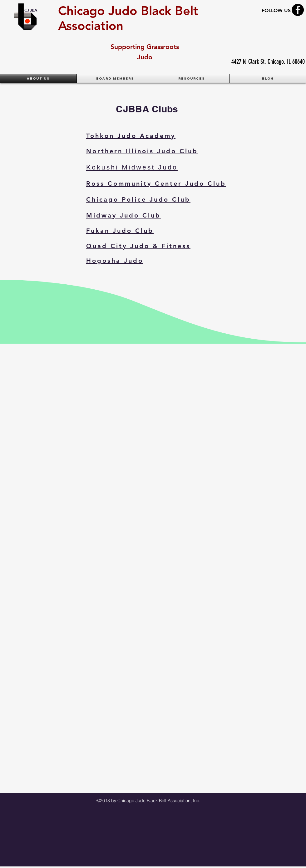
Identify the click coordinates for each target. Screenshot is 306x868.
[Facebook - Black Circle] (298, 10)
